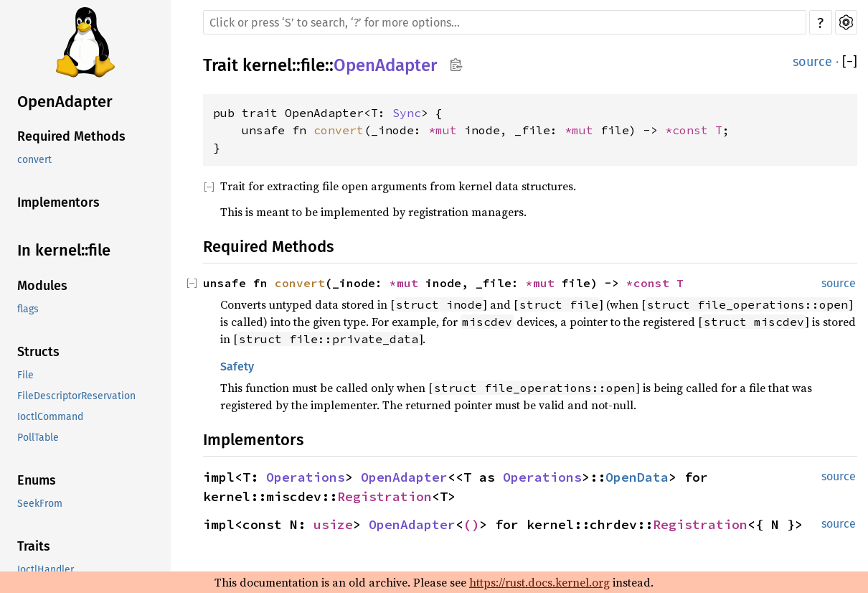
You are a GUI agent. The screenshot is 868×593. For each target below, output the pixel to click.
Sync (407, 113)
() (471, 524)
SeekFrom (40, 504)
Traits (34, 546)
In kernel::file (64, 250)
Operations (306, 477)
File (25, 375)
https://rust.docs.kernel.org (539, 582)
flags (28, 309)
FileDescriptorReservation (76, 396)
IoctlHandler (46, 570)
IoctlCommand (50, 417)
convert (34, 160)
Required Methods (71, 136)
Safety (237, 366)
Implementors (58, 202)
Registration (385, 496)
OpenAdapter (65, 102)
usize (333, 524)
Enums (37, 480)
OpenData (637, 477)
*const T (694, 130)
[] (850, 62)
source (812, 62)
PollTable (38, 438)
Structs (38, 352)
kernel (267, 65)
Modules (42, 286)
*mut (446, 130)
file (313, 65)
